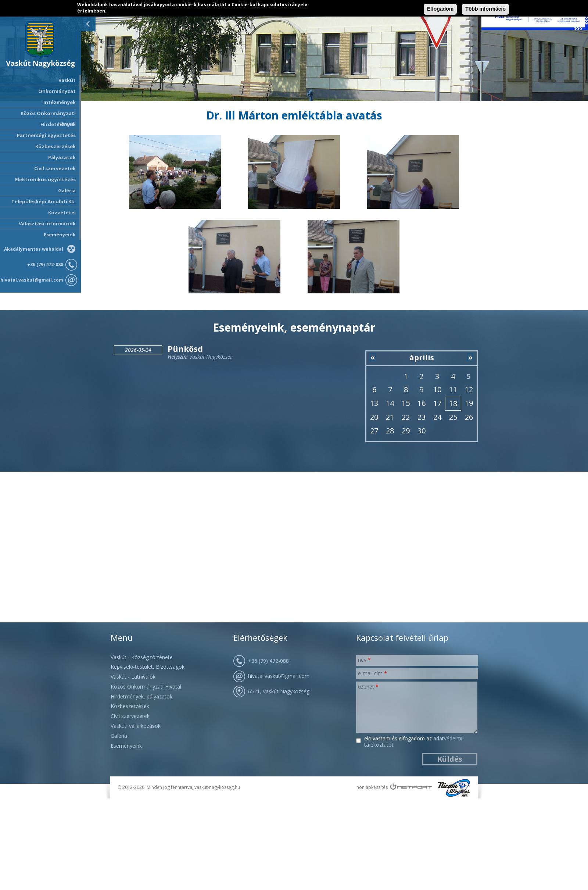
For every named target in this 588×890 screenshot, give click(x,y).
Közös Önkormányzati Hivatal (146, 687)
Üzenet (368, 687)
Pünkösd (185, 349)
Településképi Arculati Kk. (44, 201)
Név (364, 660)
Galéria (67, 190)
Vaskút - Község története (142, 657)
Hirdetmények (58, 124)
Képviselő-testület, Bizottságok (148, 667)
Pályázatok (62, 157)
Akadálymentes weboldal (34, 249)
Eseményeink (60, 235)
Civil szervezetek (130, 716)
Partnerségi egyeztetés (46, 135)
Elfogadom (440, 9)
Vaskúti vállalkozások (136, 726)
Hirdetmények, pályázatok (141, 696)
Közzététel (62, 212)
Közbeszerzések (55, 146)
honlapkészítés (372, 787)
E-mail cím (372, 673)
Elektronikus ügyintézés (45, 179)
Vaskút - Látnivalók (133, 677)
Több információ (485, 9)
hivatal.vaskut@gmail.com (32, 280)
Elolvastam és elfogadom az (413, 742)
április (422, 358)
